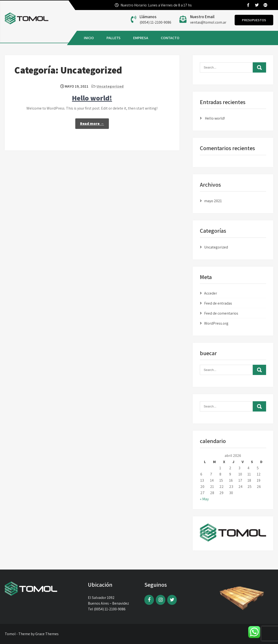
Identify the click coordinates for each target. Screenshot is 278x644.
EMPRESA (141, 38)
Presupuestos (254, 20)
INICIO (89, 38)
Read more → (92, 124)
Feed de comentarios (221, 313)
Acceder (211, 293)
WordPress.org (216, 323)
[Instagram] (161, 600)
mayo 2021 (213, 201)
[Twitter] (172, 600)
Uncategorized (110, 86)
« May (204, 499)
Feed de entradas (218, 303)
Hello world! (92, 98)
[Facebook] (149, 600)
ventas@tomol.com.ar (208, 22)
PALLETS (114, 38)
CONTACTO (170, 38)
